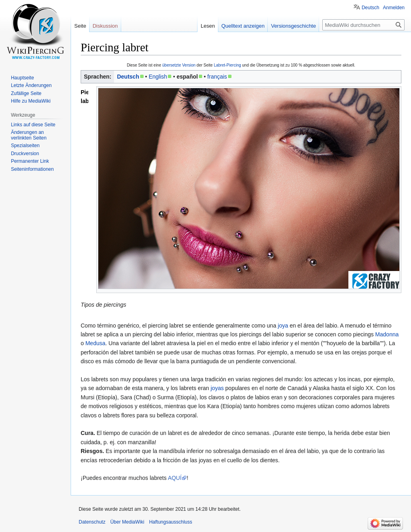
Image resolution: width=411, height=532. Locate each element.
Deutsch (128, 77)
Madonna (387, 334)
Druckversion (25, 154)
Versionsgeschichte (293, 26)
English (158, 77)
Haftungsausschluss (170, 522)
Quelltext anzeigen (243, 26)
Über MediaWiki (127, 522)
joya (283, 326)
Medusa (96, 343)
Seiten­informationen (32, 169)
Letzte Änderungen (31, 85)
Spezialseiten (25, 146)
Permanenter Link (30, 161)
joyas (217, 388)
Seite (80, 26)
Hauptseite (22, 78)
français (217, 77)
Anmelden (394, 8)
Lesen (208, 26)
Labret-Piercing (228, 65)
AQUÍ (175, 478)
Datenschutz (92, 522)
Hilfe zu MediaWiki (31, 101)
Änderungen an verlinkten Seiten (29, 135)
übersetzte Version (179, 65)
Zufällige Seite (26, 93)
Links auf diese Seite (33, 125)
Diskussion (105, 26)
